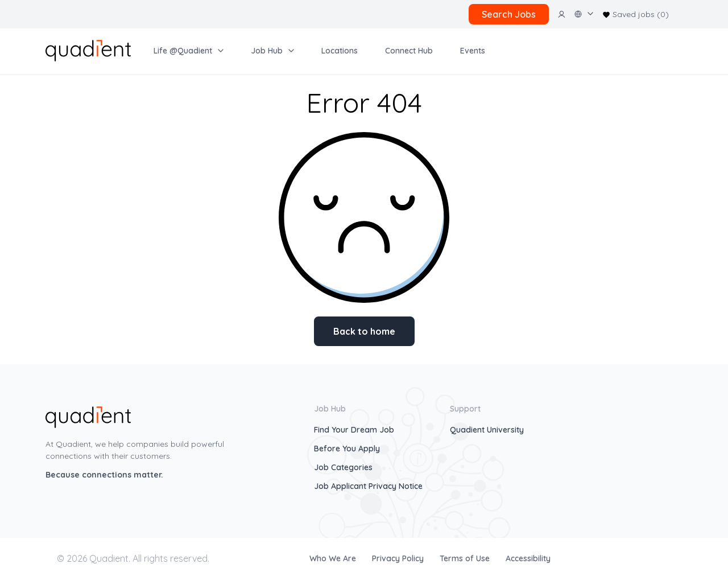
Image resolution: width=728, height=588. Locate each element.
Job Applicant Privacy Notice (368, 486)
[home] (88, 50)
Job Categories (343, 467)
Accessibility (528, 558)
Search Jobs (509, 14)
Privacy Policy (399, 558)
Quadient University (487, 430)
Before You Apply (347, 449)
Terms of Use (466, 558)
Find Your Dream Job (354, 430)
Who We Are (334, 558)
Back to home (364, 331)
